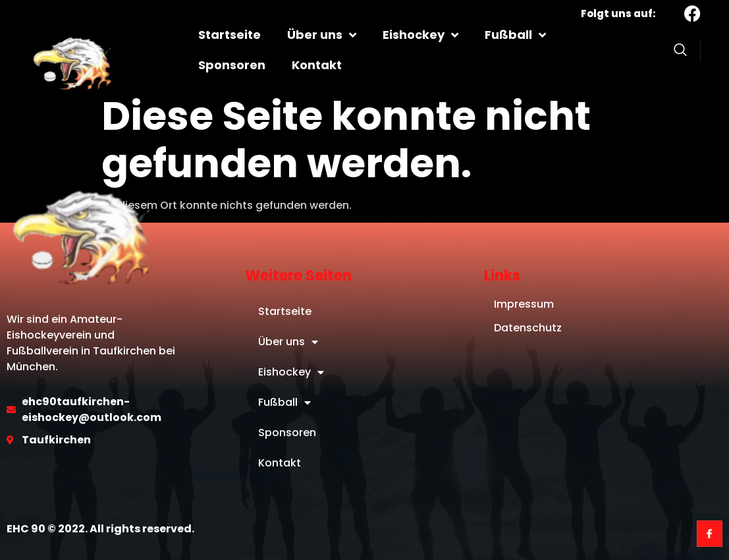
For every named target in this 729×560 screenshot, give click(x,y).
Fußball (515, 35)
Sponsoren (232, 65)
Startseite (229, 35)
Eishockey (420, 35)
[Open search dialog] (680, 52)
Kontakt (317, 65)
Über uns (322, 35)
